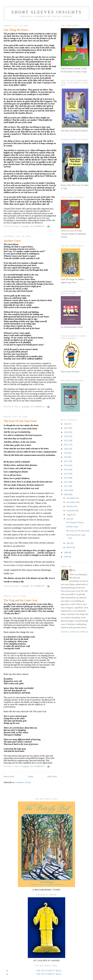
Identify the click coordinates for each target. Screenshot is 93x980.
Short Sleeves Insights (47, 12)
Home (31, 777)
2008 (66, 552)
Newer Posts (9, 777)
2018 (66, 457)
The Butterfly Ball (49, 971)
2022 (66, 440)
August (70, 515)
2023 (66, 436)
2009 (66, 494)
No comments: (38, 226)
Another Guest (12, 241)
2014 (66, 474)
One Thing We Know (16, 30)
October (70, 506)
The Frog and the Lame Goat (20, 600)
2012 (66, 482)
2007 (66, 557)
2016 (66, 465)
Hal (74, 570)
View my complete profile (75, 632)
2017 (66, 461)
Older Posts (52, 777)
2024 (66, 432)
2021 (66, 445)
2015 (66, 470)
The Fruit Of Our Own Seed (20, 421)
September (71, 510)
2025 (66, 428)
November (71, 502)
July (69, 519)
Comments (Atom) (23, 782)
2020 (66, 449)
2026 (66, 424)
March (69, 547)
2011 (66, 486)
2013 (66, 478)
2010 (66, 490)
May (69, 543)
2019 (66, 453)
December (71, 498)
